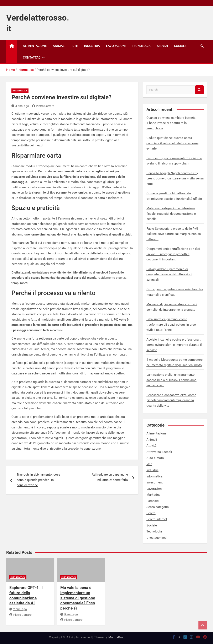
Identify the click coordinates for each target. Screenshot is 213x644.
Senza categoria (158, 507)
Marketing (153, 495)
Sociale (180, 46)
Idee (75, 46)
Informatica (20, 91)
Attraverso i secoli (159, 452)
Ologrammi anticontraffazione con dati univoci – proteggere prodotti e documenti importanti (173, 254)
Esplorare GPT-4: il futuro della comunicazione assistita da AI (26, 595)
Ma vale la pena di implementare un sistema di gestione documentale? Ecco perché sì (78, 598)
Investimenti (155, 482)
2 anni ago (18, 609)
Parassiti (153, 501)
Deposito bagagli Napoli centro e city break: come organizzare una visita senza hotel (175, 178)
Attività (151, 446)
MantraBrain (117, 637)
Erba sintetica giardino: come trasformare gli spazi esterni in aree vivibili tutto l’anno (171, 324)
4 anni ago (20, 106)
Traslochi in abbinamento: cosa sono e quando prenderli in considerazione (38, 480)
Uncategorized (156, 538)
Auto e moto (155, 458)
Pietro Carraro (43, 106)
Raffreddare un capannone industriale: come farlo (110, 477)
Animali (59, 46)
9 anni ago (69, 614)
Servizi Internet (157, 519)
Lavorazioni (116, 46)
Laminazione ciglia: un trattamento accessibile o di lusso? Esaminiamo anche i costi (172, 380)
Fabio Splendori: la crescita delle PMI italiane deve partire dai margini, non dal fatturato (174, 234)
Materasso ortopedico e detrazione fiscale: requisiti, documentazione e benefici (171, 214)
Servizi (162, 46)
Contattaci (32, 58)
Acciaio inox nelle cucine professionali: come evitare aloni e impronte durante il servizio (174, 345)
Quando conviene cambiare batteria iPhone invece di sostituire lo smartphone (171, 123)
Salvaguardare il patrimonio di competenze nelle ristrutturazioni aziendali (169, 274)
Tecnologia (141, 46)
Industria (92, 46)
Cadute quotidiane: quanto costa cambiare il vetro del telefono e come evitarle (172, 143)
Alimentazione (35, 46)
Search (199, 90)
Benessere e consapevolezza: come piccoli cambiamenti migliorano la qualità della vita (171, 400)
